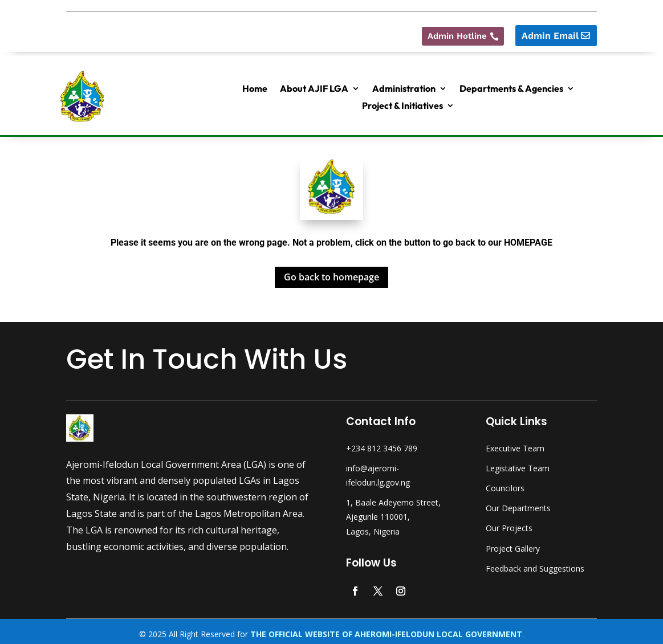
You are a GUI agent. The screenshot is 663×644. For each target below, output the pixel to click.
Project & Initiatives (402, 102)
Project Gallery (513, 543)
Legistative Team (518, 464)
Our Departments (518, 504)
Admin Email (550, 31)
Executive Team (515, 444)
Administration (404, 85)
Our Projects (509, 523)
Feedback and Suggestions (535, 564)
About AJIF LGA (314, 85)
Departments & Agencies (511, 85)
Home (255, 85)
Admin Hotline (453, 31)
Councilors (505, 484)
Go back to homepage (331, 272)
